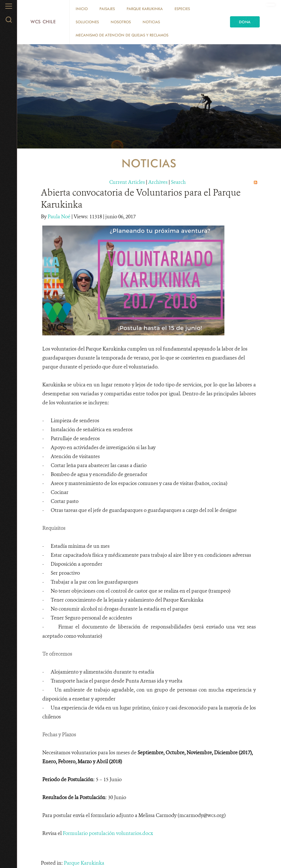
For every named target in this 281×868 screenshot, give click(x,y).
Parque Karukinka (145, 9)
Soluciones (87, 22)
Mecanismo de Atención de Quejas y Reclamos (122, 35)
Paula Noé (60, 217)
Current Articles (127, 182)
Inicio (82, 9)
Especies (182, 9)
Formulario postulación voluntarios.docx (108, 833)
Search (178, 182)
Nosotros (121, 22)
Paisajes (107, 9)
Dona (245, 22)
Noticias (151, 22)
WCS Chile (43, 22)
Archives (158, 182)
